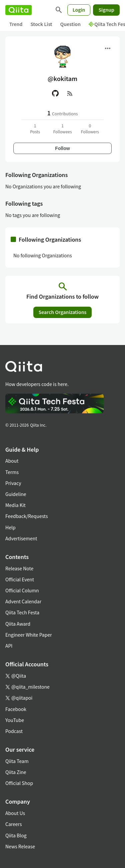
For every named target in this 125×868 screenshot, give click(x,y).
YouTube (15, 720)
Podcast (14, 731)
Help (10, 527)
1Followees (62, 128)
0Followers (90, 128)
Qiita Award (18, 624)
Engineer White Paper (29, 635)
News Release (20, 846)
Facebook (16, 709)
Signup (106, 10)
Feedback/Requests (27, 516)
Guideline (16, 494)
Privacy (13, 483)
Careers (13, 824)
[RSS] (70, 93)
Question (70, 24)
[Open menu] (108, 48)
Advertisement (21, 538)
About (12, 461)
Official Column (22, 590)
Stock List (41, 24)
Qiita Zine (16, 772)
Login (79, 10)
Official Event (20, 579)
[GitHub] (55, 93)
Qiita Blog (16, 835)
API (9, 646)
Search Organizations (63, 312)
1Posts (35, 128)
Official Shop (19, 783)
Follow (62, 148)
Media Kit (15, 505)
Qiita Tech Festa (22, 612)
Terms (12, 472)
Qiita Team (17, 761)
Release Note (19, 568)
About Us (15, 813)
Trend (16, 24)
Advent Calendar (23, 601)
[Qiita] (18, 10)
